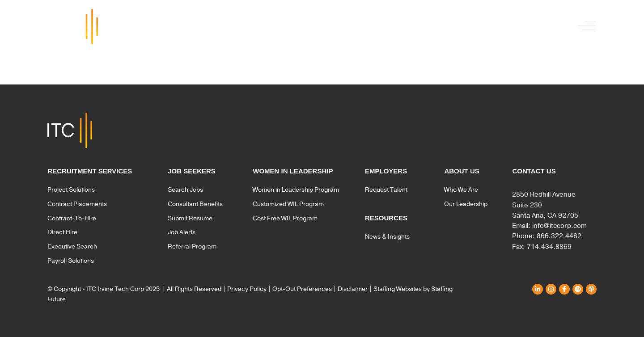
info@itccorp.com (559, 226)
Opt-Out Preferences (302, 289)
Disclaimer (353, 289)
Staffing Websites (398, 289)
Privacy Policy (247, 289)
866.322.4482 (559, 236)
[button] (585, 27)
